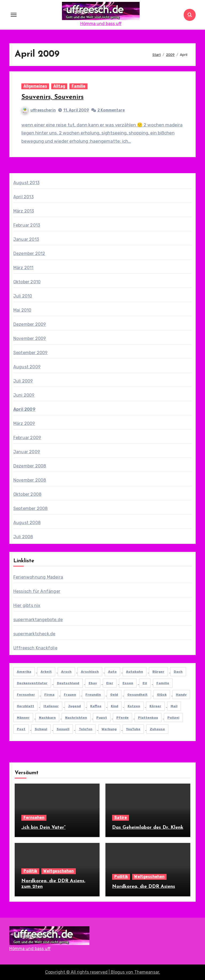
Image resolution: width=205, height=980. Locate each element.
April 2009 (24, 409)
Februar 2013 (27, 225)
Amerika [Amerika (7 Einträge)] (24, 672)
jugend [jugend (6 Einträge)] (74, 706)
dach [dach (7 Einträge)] (178, 672)
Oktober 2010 (27, 282)
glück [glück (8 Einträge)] (162, 695)
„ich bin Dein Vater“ (44, 828)
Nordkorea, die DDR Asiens (144, 887)
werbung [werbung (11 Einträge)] (109, 729)
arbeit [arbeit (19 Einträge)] (46, 672)
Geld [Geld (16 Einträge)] (114, 695)
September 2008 (31, 508)
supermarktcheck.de (34, 634)
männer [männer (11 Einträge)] (23, 718)
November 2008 (30, 480)
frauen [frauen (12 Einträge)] (70, 695)
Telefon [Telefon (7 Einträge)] (86, 729)
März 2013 (24, 211)
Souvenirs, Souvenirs (52, 97)
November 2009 (30, 338)
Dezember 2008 (30, 466)
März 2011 (23, 268)
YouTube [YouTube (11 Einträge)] (133, 729)
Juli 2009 (23, 381)
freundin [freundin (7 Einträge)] (93, 695)
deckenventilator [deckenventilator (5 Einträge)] (32, 683)
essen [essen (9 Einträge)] (128, 683)
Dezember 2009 (30, 324)
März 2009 (24, 423)
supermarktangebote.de (38, 620)
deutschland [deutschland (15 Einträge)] (68, 683)
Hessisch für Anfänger (37, 591)
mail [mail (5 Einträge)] (174, 706)
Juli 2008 (23, 537)
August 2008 (27, 523)
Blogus (118, 972)
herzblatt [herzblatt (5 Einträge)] (25, 706)
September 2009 (31, 353)
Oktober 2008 (27, 494)
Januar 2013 (26, 239)
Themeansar (147, 972)
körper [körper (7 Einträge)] (155, 706)
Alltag (59, 86)
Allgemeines (35, 86)
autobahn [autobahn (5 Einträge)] (135, 672)
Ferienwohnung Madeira (38, 577)
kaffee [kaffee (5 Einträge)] (96, 706)
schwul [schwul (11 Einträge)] (41, 729)
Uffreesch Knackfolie (35, 648)
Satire (121, 818)
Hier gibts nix (27, 605)
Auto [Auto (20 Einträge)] (112, 672)
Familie (78, 86)
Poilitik (30, 871)
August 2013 (26, 183)
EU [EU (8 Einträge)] (145, 683)
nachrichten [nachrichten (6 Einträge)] (76, 718)
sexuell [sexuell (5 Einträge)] (63, 729)
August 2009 (27, 367)
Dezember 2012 (29, 253)
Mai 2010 (22, 310)
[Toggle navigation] (14, 15)
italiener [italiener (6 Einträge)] (51, 706)
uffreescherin (39, 110)
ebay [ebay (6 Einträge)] (93, 683)
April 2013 (23, 197)
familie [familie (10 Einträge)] (163, 683)
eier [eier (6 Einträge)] (110, 683)
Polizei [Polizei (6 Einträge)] (173, 718)
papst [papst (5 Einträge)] (102, 718)
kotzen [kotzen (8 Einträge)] (134, 706)
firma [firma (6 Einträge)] (49, 695)
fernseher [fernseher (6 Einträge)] (26, 695)
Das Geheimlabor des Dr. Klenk (148, 828)
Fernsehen (34, 818)
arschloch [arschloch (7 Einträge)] (90, 672)
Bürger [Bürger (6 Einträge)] (158, 672)
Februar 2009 (27, 438)
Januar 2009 (27, 452)
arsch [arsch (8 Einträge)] (66, 672)
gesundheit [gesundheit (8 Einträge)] (137, 695)
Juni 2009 (24, 395)
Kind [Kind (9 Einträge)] (115, 706)
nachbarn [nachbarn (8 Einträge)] (47, 718)
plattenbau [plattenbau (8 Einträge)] (148, 718)
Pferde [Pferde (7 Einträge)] (123, 718)
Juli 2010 (23, 296)
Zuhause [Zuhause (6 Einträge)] (157, 729)
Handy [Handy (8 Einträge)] (181, 695)
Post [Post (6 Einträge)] (21, 729)
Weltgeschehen (59, 871)
